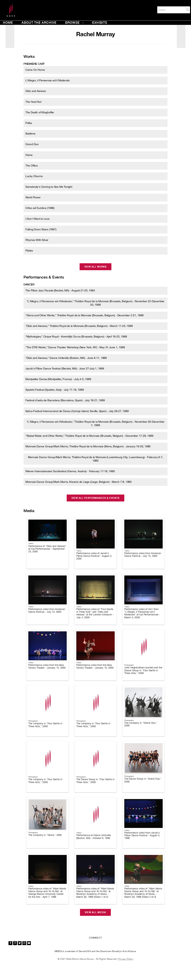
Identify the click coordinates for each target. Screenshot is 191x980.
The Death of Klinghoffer (40, 112)
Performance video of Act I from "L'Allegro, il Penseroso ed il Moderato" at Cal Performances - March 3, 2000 (142, 613)
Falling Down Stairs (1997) (41, 229)
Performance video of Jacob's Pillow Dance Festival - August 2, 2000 (94, 556)
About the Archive (39, 23)
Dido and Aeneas (36, 91)
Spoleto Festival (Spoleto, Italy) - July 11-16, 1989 (55, 390)
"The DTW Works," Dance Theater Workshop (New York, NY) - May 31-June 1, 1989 (75, 347)
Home (8, 23)
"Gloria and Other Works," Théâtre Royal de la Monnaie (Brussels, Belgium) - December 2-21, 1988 (85, 315)
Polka (29, 123)
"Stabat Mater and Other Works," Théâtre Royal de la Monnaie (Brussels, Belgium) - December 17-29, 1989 (89, 436)
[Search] (171, 10)
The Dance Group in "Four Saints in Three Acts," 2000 (95, 781)
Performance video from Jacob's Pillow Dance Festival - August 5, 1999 (142, 835)
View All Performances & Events (95, 498)
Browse (75, 23)
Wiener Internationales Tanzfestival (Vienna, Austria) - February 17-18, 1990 (70, 471)
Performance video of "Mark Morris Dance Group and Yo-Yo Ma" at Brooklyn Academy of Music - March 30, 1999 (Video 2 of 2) (143, 893)
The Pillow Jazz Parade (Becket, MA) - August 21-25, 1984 (60, 290)
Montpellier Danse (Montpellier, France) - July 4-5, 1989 (58, 379)
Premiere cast (34, 64)
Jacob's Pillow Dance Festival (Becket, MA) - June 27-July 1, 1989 (65, 368)
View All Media (95, 912)
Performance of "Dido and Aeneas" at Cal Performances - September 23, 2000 (47, 549)
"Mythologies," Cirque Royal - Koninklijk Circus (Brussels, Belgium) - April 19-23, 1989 (76, 336)
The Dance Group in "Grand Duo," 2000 (143, 780)
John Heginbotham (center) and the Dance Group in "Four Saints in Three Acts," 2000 (143, 670)
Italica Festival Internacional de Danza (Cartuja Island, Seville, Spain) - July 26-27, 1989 (77, 411)
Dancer (29, 284)
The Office (32, 166)
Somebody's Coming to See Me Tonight (49, 187)
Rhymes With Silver (37, 240)
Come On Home (35, 70)
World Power (33, 197)
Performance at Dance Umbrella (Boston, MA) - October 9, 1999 (94, 837)
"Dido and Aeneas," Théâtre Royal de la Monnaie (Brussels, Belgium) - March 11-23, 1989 (79, 326)
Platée (29, 251)
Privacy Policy (126, 959)
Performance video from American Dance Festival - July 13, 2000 (47, 610)
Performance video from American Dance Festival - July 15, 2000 (143, 555)
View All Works (95, 267)
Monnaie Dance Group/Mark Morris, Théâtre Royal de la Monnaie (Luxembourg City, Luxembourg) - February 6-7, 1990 (96, 459)
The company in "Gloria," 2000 (45, 835)
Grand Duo (32, 144)
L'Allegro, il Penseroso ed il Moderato (48, 80)
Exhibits (100, 23)
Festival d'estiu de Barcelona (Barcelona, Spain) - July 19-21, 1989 (65, 400)
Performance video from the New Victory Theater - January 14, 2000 (47, 666)
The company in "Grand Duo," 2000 (141, 724)
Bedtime (30, 134)
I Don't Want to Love (37, 219)
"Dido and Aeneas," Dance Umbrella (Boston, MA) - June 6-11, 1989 (66, 358)
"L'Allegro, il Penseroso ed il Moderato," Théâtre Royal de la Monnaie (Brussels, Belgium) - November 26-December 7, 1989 (96, 423)
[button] (188, 10)
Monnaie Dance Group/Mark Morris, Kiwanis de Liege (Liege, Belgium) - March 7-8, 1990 (79, 482)
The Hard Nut (33, 102)
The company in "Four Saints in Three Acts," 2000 (45, 725)
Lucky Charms (34, 176)
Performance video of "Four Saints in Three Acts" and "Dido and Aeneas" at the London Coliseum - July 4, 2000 (95, 613)
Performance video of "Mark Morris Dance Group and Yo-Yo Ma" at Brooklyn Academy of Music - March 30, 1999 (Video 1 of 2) (95, 893)
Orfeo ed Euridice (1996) (40, 208)
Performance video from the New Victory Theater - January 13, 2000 (95, 666)
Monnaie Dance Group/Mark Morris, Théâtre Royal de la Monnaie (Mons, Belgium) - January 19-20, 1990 (88, 446)
